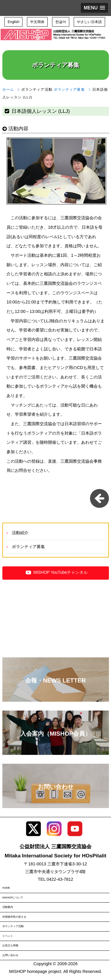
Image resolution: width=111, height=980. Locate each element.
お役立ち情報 (10, 945)
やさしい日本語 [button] (89, 22)
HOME (6, 888)
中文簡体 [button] (37, 22)
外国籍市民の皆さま (14, 917)
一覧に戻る (99, 498)
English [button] (13, 22)
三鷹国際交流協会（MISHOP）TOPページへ (53, 39)
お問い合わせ (10, 955)
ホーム (8, 90)
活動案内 (8, 907)
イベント (8, 936)
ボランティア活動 (13, 926)
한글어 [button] (61, 22)
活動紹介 (20, 533)
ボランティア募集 (69, 90)
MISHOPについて (13, 898)
